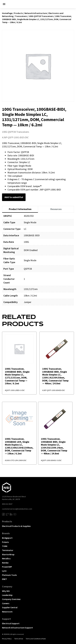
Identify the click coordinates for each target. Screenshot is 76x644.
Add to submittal (14, 197)
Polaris (5, 542)
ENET (4, 579)
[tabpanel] (38, 261)
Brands (6, 533)
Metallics (6, 558)
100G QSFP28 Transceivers (41, 16)
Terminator (8, 550)
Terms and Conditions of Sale (36, 639)
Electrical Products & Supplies (16, 526)
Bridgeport (7, 538)
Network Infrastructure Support (17, 628)
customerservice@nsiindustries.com (17, 509)
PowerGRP (7, 567)
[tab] (20, 209)
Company (7, 586)
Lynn (4, 571)
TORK (5, 546)
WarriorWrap (8, 554)
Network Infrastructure (36, 13)
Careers (6, 603)
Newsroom (7, 612)
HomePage (7, 13)
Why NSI (6, 591)
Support (6, 619)
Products (18, 13)
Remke (5, 563)
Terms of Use (19, 639)
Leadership (7, 595)
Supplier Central (10, 607)
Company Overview (11, 599)
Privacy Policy (7, 639)
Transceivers (21, 16)
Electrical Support (11, 623)
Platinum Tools (9, 575)
